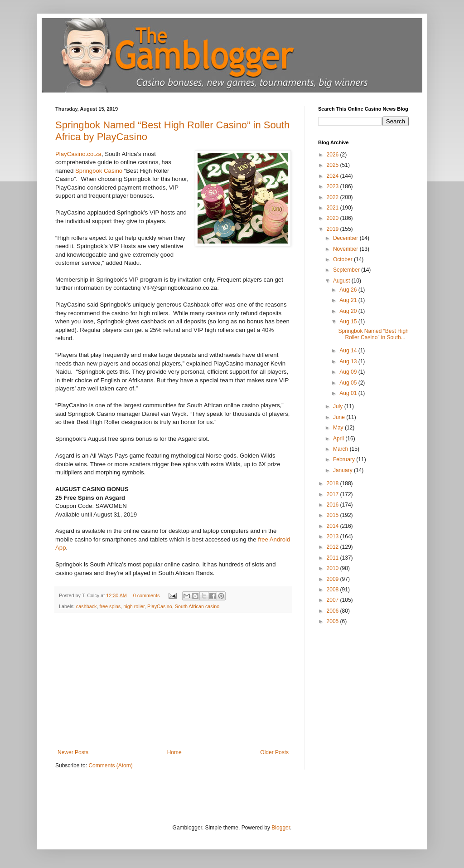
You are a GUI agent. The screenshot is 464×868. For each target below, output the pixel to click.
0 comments (147, 595)
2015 (333, 515)
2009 (333, 579)
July (339, 406)
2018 (333, 483)
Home (174, 752)
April (339, 439)
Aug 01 (349, 393)
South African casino (197, 606)
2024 (333, 176)
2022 (333, 197)
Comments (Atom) (110, 766)
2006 (333, 611)
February (345, 459)
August (342, 281)
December (346, 238)
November (346, 249)
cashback (87, 606)
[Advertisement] (173, 681)
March (341, 449)
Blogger (281, 828)
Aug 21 (349, 300)
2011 (333, 558)
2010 (333, 568)
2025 (333, 165)
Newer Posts (73, 752)
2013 (333, 536)
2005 (333, 621)
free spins (110, 606)
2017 (333, 494)
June (340, 417)
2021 (333, 208)
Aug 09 (349, 372)
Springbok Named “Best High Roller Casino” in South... (373, 334)
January (343, 470)
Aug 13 (349, 361)
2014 (333, 526)
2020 (333, 218)
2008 (333, 590)
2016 (333, 505)
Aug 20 (349, 311)
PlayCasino (160, 606)
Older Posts (274, 752)
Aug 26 (349, 290)
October (343, 259)
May (339, 428)
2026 (333, 155)
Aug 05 (349, 383)
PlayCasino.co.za (78, 154)
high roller (134, 606)
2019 (333, 229)
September (347, 270)
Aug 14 (349, 351)
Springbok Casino (99, 171)
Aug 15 (349, 322)
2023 (333, 186)
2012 (333, 547)
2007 (333, 600)
